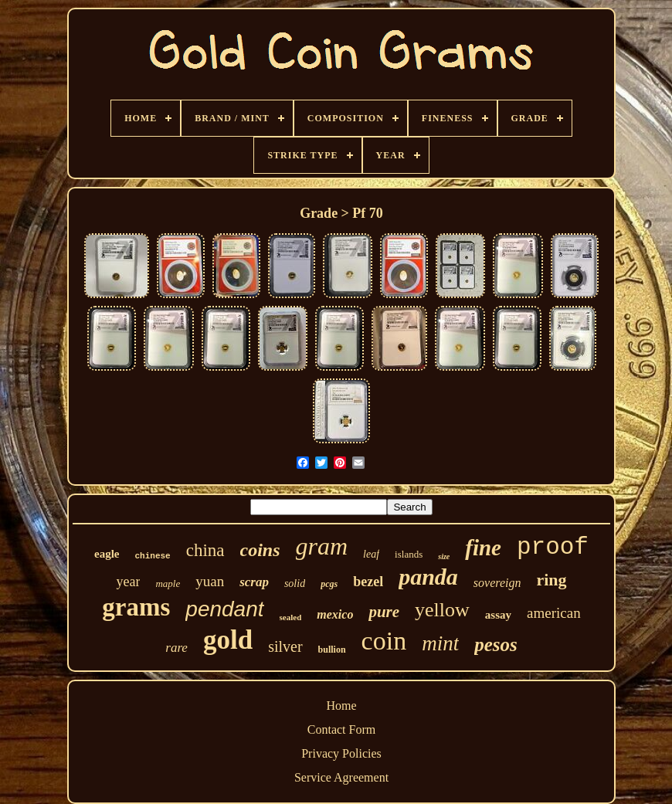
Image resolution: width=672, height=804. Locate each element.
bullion (332, 650)
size (444, 556)
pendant (224, 609)
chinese (153, 556)
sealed (291, 617)
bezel (368, 582)
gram (322, 546)
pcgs (329, 584)
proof (553, 547)
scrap (254, 582)
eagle (107, 554)
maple (168, 583)
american (554, 613)
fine (483, 548)
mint (440, 643)
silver (285, 646)
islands (409, 554)
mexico (335, 614)
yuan (210, 581)
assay (498, 615)
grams (136, 607)
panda (428, 577)
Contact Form (341, 729)
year (128, 582)
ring (551, 580)
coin (384, 641)
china (205, 550)
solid (295, 583)
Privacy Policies (341, 753)
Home (341, 706)
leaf (371, 554)
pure (384, 612)
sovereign (497, 583)
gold (228, 640)
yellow (442, 610)
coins (260, 550)
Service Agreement (341, 777)
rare (176, 648)
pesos (496, 645)
